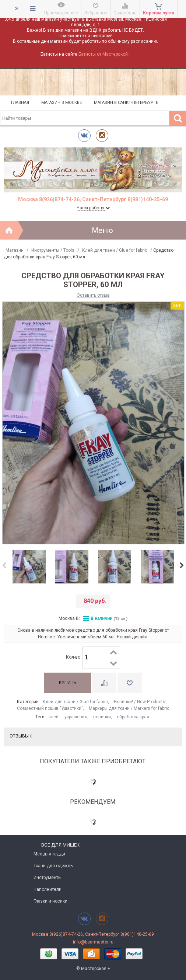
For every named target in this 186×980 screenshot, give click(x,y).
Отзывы (21, 736)
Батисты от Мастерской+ (104, 54)
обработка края (133, 717)
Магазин (15, 250)
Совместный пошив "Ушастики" (50, 708)
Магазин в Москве (62, 103)
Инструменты (48, 878)
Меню (102, 230)
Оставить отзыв (93, 295)
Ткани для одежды (54, 866)
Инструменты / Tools (53, 250)
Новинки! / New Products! (140, 702)
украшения (76, 717)
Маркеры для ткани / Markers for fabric (129, 708)
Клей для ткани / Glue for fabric (115, 250)
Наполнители (48, 889)
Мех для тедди (49, 854)
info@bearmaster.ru (93, 942)
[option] (29, 567)
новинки (102, 717)
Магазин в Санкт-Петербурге (126, 103)
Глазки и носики (50, 901)
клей (54, 717)
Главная (20, 103)
